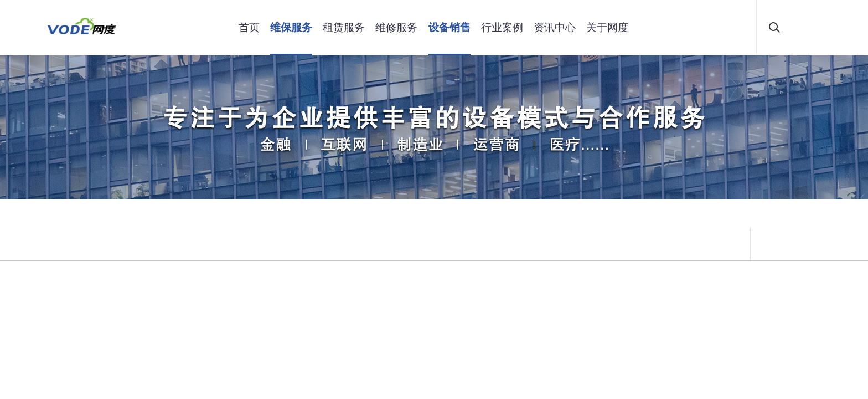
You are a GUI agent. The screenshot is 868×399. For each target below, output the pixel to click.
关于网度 (607, 27)
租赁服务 (344, 27)
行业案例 (502, 27)
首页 (249, 27)
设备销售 (449, 27)
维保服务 (291, 27)
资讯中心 (555, 27)
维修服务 (396, 27)
